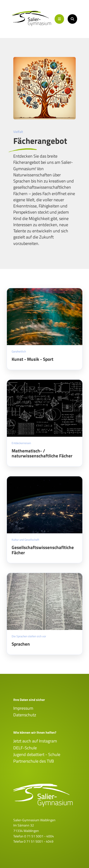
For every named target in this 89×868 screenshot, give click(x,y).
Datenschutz (25, 715)
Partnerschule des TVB (34, 761)
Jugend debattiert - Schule (37, 754)
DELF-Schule (25, 748)
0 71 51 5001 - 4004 (39, 836)
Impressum (23, 708)
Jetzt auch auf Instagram (35, 741)
